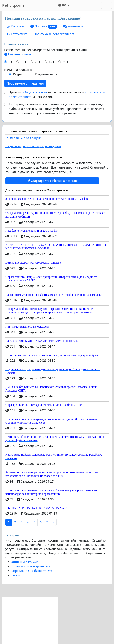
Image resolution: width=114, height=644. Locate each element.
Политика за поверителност (54, 34)
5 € (11, 62)
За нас (16, 575)
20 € (38, 62)
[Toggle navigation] (107, 5)
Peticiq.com (13, 5)
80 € (66, 62)
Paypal (18, 74)
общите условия (35, 92)
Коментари (73, 26)
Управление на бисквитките (32, 571)
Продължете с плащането (25, 83)
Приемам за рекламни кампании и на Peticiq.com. (57, 94)
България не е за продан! (23, 138)
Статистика (17, 34)
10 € (24, 62)
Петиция (16, 26)
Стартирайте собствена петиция (52, 181)
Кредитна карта (46, 74)
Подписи (44, 26)
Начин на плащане (18, 70)
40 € (52, 62)
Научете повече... (19, 54)
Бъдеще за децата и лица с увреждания (33, 146)
